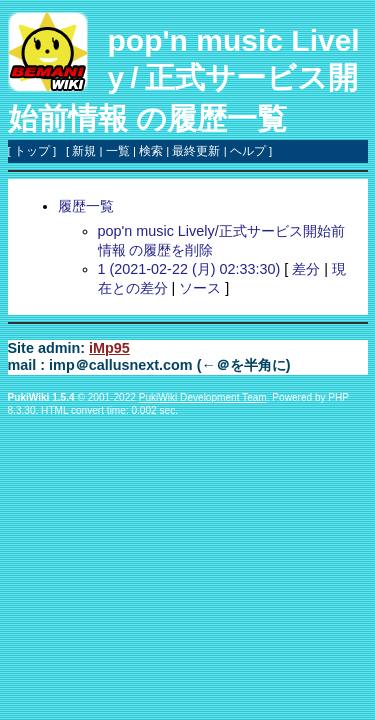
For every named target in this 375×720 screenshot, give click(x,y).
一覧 (118, 151)
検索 (151, 151)
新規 (84, 151)
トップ (32, 151)
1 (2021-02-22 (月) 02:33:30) (189, 269)
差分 (306, 269)
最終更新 (196, 151)
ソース (200, 288)
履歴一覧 (86, 206)
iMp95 (109, 348)
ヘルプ (248, 151)
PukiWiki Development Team (203, 397)
